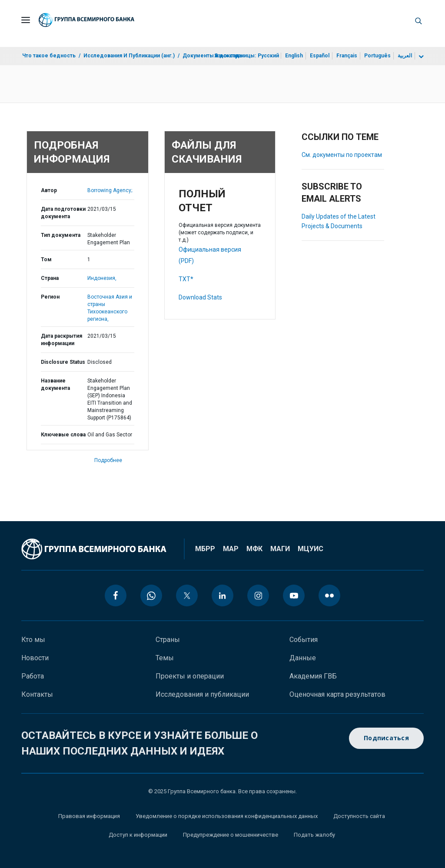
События (304, 640)
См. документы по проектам (342, 155)
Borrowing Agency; (110, 190)
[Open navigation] (26, 20)
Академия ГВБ (313, 676)
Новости (35, 658)
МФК (254, 549)
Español (320, 56)
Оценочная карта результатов (337, 694)
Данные (303, 658)
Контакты (37, 694)
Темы (165, 658)
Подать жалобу (314, 835)
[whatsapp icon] (151, 595)
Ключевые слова (63, 435)
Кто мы (33, 640)
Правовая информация (89, 816)
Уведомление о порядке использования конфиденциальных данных (227, 816)
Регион (50, 297)
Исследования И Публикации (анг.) (129, 56)
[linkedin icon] (222, 595)
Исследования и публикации (202, 694)
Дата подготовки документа (63, 213)
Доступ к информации (138, 835)
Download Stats (200, 297)
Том (46, 259)
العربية (405, 56)
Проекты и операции (190, 676)
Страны (168, 640)
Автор (49, 190)
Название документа (55, 384)
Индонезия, (102, 278)
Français (347, 56)
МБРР (205, 549)
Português (377, 56)
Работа (33, 676)
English (294, 56)
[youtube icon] (294, 595)
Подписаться (386, 738)
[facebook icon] (116, 595)
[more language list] (420, 57)
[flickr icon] (329, 595)
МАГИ (280, 549)
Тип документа (61, 235)
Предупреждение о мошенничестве (231, 835)
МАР (231, 549)
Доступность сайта (359, 816)
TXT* (186, 279)
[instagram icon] (258, 595)
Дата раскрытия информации (61, 340)
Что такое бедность (49, 56)
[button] (418, 20)
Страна (50, 278)
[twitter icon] (187, 595)
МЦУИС (311, 549)
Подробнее (108, 460)
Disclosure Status (63, 362)
